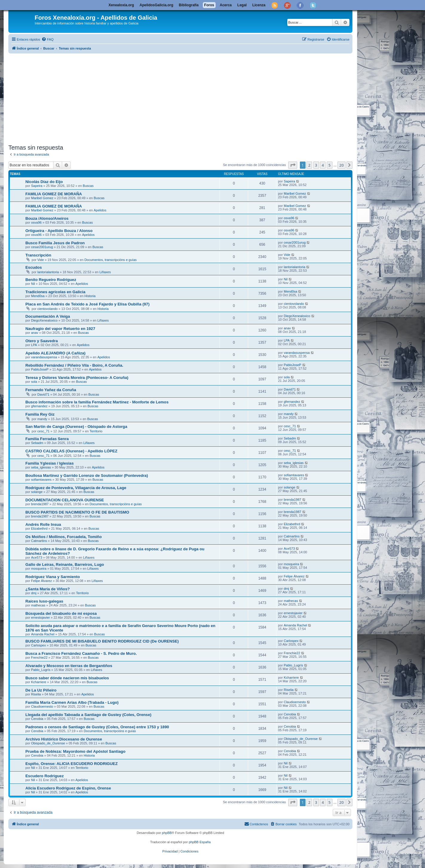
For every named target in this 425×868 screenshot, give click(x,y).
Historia (90, 296)
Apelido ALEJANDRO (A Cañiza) (55, 353)
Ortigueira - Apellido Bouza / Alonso (59, 231)
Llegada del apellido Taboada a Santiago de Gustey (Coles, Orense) (88, 715)
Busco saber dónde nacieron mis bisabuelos (67, 678)
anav (35, 333)
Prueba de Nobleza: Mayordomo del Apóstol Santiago (75, 751)
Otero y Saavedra (42, 341)
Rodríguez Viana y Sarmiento (53, 577)
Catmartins (39, 541)
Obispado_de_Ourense (48, 743)
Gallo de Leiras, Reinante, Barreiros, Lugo (65, 564)
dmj (34, 593)
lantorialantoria (48, 272)
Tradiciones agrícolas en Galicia (55, 292)
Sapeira (37, 186)
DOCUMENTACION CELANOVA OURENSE (65, 500)
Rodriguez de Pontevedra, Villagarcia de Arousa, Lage (76, 488)
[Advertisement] (188, 98)
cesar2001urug (42, 247)
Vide (41, 260)
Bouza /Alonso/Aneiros (47, 218)
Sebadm (37, 443)
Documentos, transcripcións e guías (111, 260)
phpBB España (200, 842)
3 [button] (316, 165)
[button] (293, 165)
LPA (34, 345)
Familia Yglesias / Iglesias (50, 463)
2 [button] (309, 165)
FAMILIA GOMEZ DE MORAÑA (54, 194)
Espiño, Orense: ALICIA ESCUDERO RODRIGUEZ (72, 764)
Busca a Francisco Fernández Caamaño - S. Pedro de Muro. (81, 653)
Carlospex (39, 645)
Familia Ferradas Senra (47, 439)
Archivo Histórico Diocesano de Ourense (64, 739)
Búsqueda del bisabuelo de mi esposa (61, 613)
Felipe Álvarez (42, 581)
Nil (33, 284)
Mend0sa (38, 296)
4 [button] (323, 165)
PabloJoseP (40, 369)
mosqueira (39, 569)
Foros (209, 5)
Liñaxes (105, 272)
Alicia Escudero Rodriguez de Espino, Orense (68, 788)
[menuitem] (47, 39)
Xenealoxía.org (121, 5)
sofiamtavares (41, 480)
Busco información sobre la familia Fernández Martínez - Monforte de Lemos (97, 402)
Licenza (259, 5)
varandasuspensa (44, 357)
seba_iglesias (41, 467)
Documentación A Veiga (48, 316)
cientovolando (47, 309)
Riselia (36, 694)
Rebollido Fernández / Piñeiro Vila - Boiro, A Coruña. (74, 365)
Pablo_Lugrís (41, 670)
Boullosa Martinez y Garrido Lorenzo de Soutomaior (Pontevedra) (87, 476)
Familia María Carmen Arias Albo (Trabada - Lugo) (72, 702)
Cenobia (37, 719)
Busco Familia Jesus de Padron (55, 243)
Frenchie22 (39, 657)
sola (34, 382)
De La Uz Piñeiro (41, 690)
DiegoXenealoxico (44, 320)
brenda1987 (40, 504)
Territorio (96, 431)
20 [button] (342, 165)
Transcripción (38, 255)
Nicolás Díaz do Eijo (44, 182)
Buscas (88, 186)
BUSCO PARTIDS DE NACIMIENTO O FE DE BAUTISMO (77, 512)
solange (37, 492)
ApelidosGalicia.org (156, 5)
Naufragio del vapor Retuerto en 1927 (60, 329)
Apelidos (100, 210)
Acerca (226, 5)
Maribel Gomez (42, 198)
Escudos (34, 267)
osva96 (36, 222)
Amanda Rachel (43, 634)
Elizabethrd (39, 529)
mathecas (38, 605)
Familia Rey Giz (40, 414)
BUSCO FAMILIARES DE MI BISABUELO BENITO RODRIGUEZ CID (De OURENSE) (102, 641)
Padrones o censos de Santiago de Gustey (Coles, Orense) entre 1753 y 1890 (97, 727)
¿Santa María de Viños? (48, 589)
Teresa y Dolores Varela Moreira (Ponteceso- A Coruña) (77, 378)
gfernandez (39, 406)
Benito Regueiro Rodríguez (51, 280)
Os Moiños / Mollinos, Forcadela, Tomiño (63, 537)
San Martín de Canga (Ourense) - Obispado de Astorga (76, 427)
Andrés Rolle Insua (43, 524)
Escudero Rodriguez (45, 776)
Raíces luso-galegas (44, 601)
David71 (43, 394)
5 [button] (330, 165)
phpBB (167, 833)
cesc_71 (43, 431)
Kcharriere (39, 682)
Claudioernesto (42, 706)
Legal (242, 5)
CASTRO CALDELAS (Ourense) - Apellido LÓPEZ (71, 451)
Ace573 (37, 557)
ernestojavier (40, 617)
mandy (42, 419)
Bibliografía (189, 5)
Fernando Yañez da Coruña (51, 390)
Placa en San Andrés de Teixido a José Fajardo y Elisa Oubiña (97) (88, 304)
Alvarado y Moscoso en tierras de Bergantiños (69, 666)
